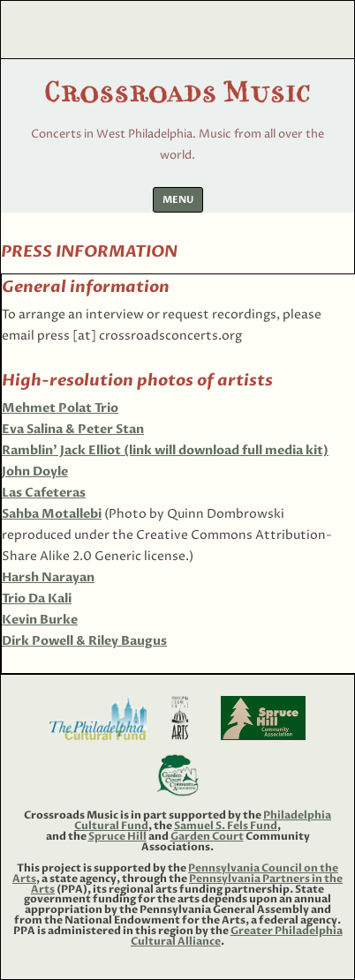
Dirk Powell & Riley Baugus (84, 641)
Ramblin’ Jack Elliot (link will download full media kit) (165, 450)
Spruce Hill (117, 836)
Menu (178, 200)
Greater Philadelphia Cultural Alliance (237, 936)
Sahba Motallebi (52, 514)
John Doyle (35, 471)
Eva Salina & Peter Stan (73, 429)
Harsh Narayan (48, 577)
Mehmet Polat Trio (60, 408)
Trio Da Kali (37, 598)
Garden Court (207, 836)
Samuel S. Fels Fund (226, 826)
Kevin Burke (40, 620)
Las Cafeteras (44, 493)
